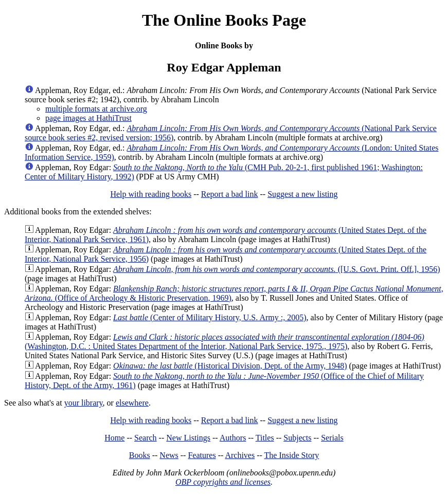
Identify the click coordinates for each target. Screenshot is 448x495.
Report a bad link (230, 194)
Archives (240, 455)
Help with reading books (151, 194)
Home (114, 438)
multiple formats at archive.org (96, 109)
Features (202, 455)
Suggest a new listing (302, 194)
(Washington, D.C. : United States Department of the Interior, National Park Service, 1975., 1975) (225, 342)
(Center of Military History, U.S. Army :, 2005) (210, 317)
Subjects (297, 438)
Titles (265, 438)
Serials (332, 438)
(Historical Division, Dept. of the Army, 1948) (230, 366)
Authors (233, 438)
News (169, 455)
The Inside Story (292, 455)
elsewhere (132, 403)
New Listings (188, 438)
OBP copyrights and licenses (223, 482)
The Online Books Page (224, 20)
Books (140, 455)
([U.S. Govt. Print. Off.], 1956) (276, 269)
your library (84, 403)
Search (146, 438)
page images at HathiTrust (88, 118)
